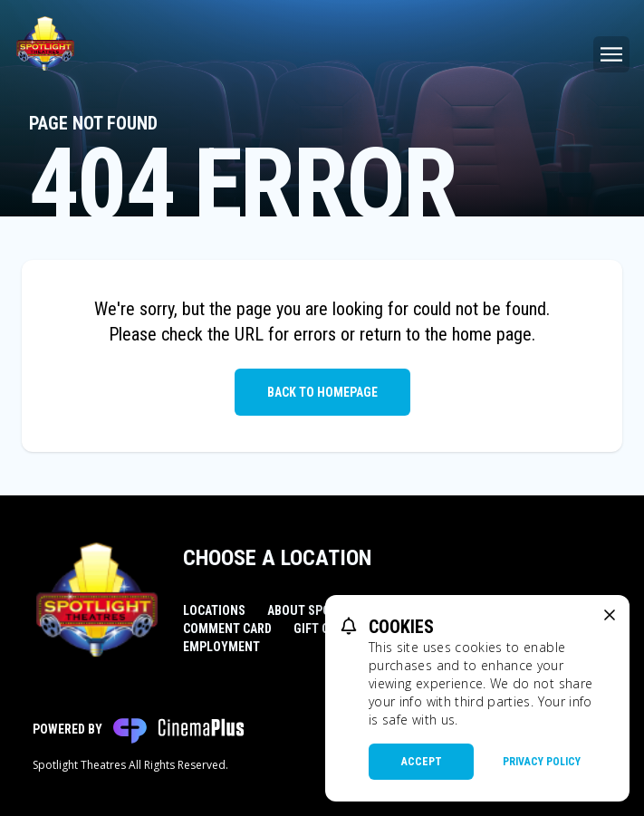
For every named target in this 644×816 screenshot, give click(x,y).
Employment (221, 647)
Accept (422, 762)
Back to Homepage (322, 392)
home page (492, 334)
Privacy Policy (542, 762)
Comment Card (227, 629)
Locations (214, 610)
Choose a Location (277, 558)
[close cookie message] (610, 615)
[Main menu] (611, 54)
